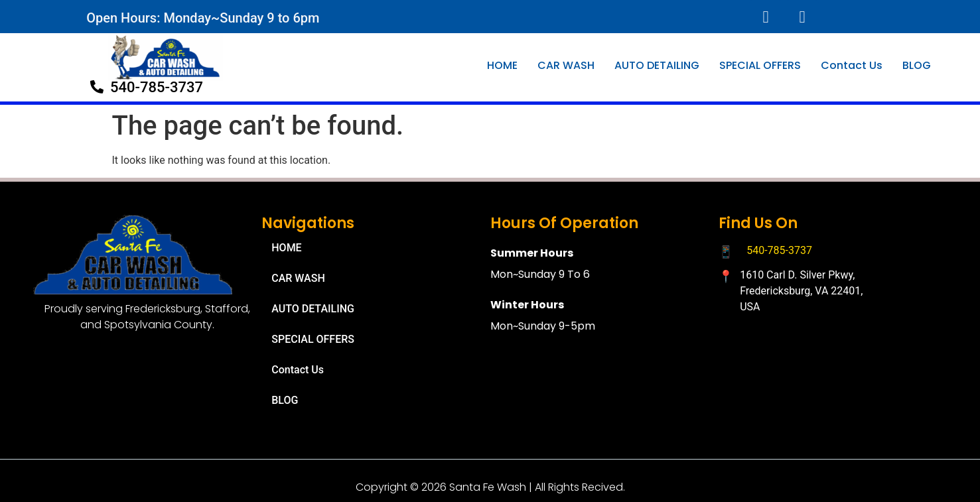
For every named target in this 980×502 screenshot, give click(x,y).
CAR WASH (566, 65)
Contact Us (852, 65)
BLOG (917, 65)
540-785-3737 (779, 250)
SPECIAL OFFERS (760, 65)
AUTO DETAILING (657, 65)
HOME (502, 65)
